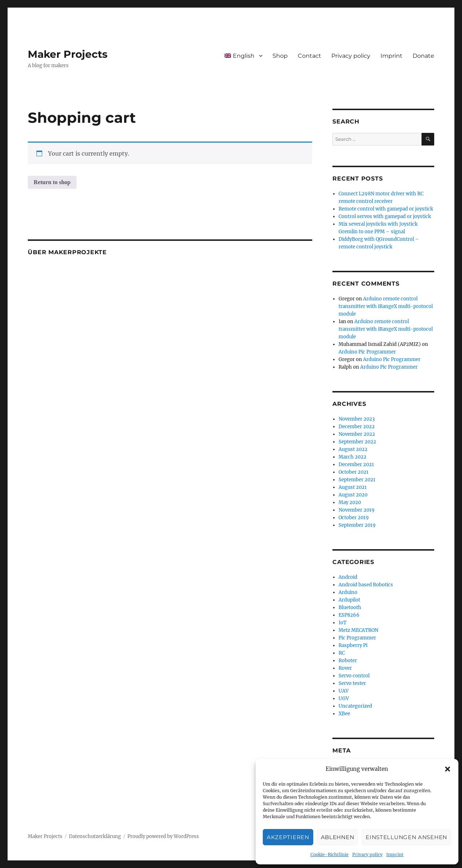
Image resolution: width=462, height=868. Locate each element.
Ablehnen (338, 837)
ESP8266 (349, 615)
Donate (423, 56)
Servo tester (352, 683)
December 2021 (356, 465)
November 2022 (357, 434)
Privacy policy (367, 854)
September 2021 (357, 480)
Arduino (348, 592)
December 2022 (357, 427)
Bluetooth (350, 607)
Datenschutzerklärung (95, 836)
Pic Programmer (357, 638)
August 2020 (353, 495)
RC (342, 653)
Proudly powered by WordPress (163, 836)
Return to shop (52, 182)
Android (348, 577)
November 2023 (357, 419)
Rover (345, 668)
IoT (343, 623)
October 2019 (354, 518)
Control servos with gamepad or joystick (385, 216)
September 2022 (357, 442)
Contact (310, 56)
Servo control (354, 676)
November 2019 (357, 510)
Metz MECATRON (358, 630)
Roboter (348, 661)
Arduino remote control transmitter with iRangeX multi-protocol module (386, 306)
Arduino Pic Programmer (367, 352)
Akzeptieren (288, 837)
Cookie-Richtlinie (330, 854)
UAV (344, 691)
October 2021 (354, 472)
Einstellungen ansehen (406, 837)
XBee (344, 714)
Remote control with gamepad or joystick (386, 209)
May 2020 (350, 502)
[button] (448, 769)
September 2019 (357, 525)
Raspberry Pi (353, 645)
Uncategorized (355, 706)
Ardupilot (349, 600)
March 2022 (352, 457)
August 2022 (353, 449)
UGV (344, 698)
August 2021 (353, 487)
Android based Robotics (366, 585)
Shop (280, 56)
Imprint (395, 854)
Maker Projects (68, 54)
